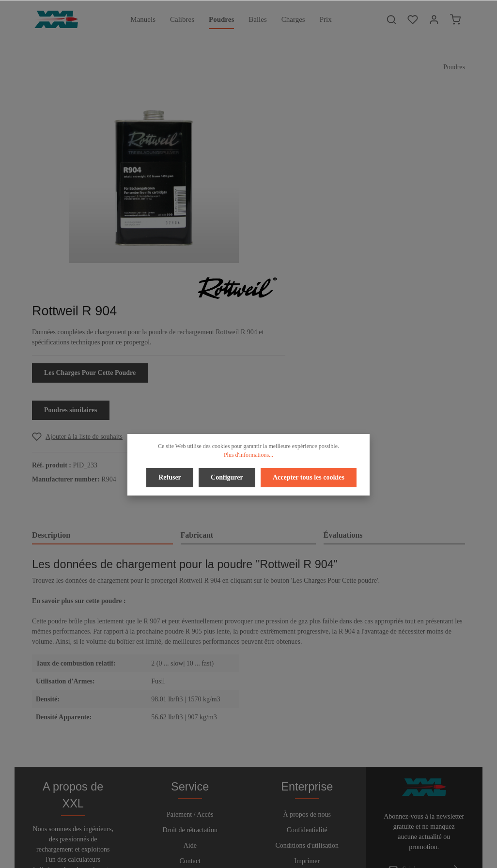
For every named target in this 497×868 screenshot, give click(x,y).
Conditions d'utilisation (307, 693)
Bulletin (190, 724)
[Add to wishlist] (341, 270)
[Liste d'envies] (413, 19)
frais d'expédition (359, 855)
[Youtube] (258, 833)
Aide (190, 693)
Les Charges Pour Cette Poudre (354, 206)
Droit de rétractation (190, 677)
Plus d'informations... (248, 455)
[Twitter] (241, 833)
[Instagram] (273, 833)
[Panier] (455, 19)
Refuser (171, 476)
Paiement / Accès (190, 662)
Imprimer (307, 708)
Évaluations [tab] (343, 368)
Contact (190, 708)
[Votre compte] (434, 19)
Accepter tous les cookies (307, 476)
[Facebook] (225, 833)
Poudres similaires (335, 243)
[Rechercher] (391, 19)
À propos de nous (307, 662)
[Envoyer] (456, 717)
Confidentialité (307, 677)
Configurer (227, 476)
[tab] (102, 369)
